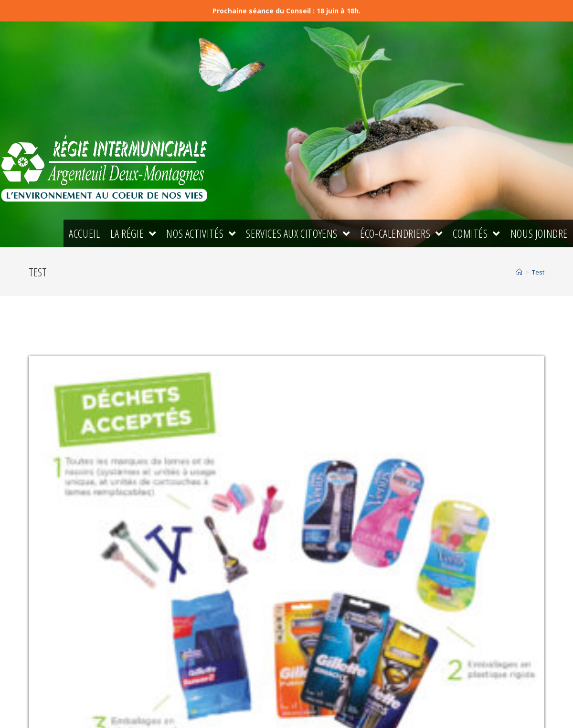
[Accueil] (519, 272)
